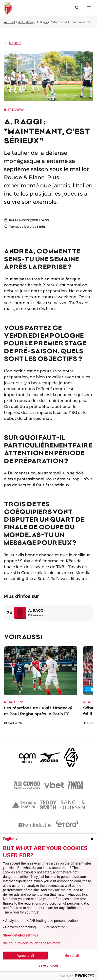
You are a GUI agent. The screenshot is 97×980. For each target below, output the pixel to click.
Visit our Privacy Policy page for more (32, 943)
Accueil (9, 22)
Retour (12, 43)
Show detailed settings (20, 935)
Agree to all (25, 956)
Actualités (26, 22)
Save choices (49, 965)
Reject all (72, 956)
